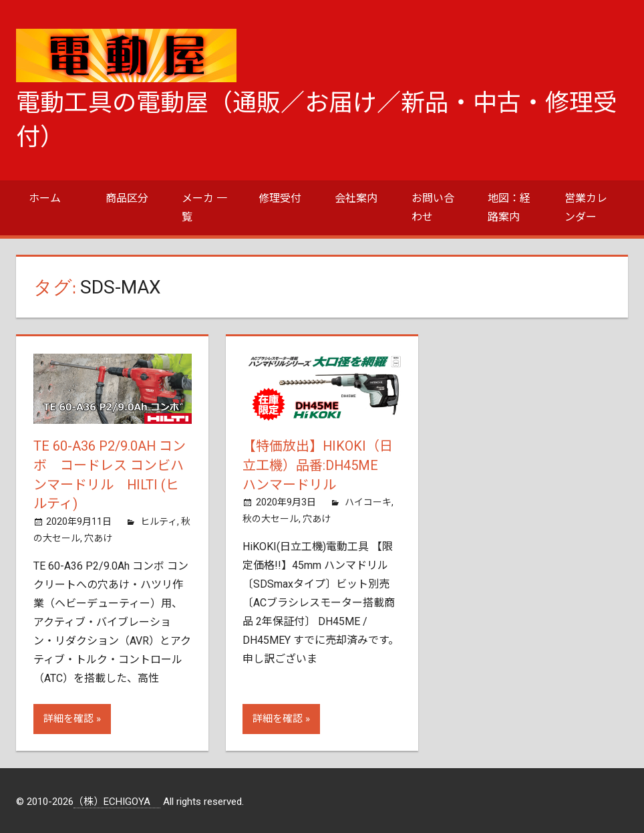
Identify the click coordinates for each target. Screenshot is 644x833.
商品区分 (127, 198)
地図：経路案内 (509, 208)
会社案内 (356, 198)
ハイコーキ (368, 501)
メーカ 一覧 (204, 208)
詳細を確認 (68, 717)
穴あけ (98, 535)
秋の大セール (271, 517)
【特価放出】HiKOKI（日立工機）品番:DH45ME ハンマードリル (318, 465)
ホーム (45, 198)
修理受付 (280, 198)
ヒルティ (159, 519)
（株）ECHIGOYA (117, 799)
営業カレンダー (586, 208)
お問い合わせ (433, 208)
